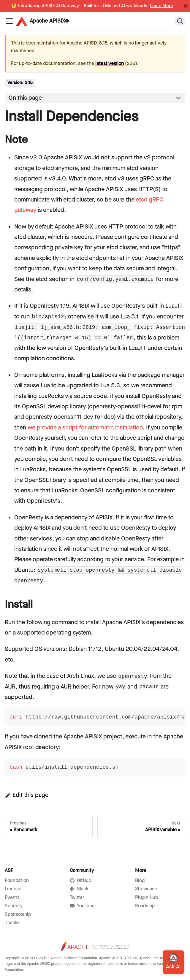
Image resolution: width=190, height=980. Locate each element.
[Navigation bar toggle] (9, 21)
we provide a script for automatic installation (85, 428)
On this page (25, 98)
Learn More (161, 6)
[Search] (180, 21)
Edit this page (27, 795)
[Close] (186, 6)
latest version (110, 64)
